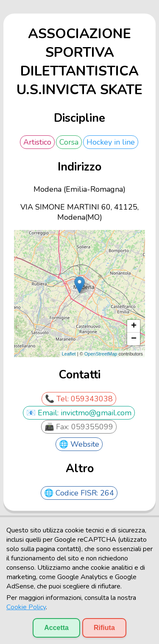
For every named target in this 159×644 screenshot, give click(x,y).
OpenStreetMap (101, 354)
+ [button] (134, 326)
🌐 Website (79, 444)
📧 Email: (43, 413)
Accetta (56, 628)
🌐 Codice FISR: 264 (79, 493)
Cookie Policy (26, 607)
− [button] (134, 339)
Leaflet (69, 354)
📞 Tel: (58, 399)
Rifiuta (104, 628)
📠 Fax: (58, 427)
